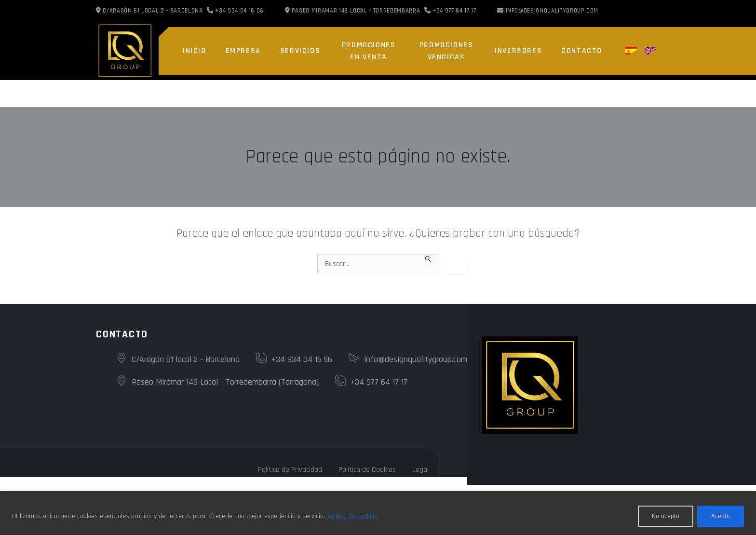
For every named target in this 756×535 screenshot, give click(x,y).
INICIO (195, 51)
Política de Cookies (367, 470)
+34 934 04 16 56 (294, 359)
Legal (420, 470)
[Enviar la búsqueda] (428, 260)
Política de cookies (353, 516)
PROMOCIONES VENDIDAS (446, 51)
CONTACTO (582, 51)
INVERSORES (518, 51)
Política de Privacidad (290, 470)
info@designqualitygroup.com (552, 11)
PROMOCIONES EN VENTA (369, 51)
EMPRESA (243, 51)
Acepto (721, 516)
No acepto (666, 516)
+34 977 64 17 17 (371, 382)
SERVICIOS (300, 51)
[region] (378, 513)
